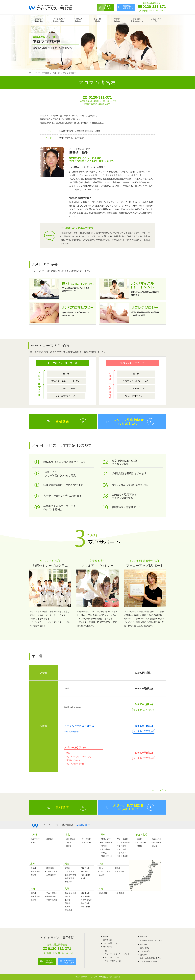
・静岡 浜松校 (50, 868)
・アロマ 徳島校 (51, 893)
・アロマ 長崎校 (85, 900)
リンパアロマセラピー (114, 961)
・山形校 (68, 843)
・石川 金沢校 (140, 843)
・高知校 (33, 900)
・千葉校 (103, 853)
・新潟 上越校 (156, 839)
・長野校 (138, 846)
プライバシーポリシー (149, 961)
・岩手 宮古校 (85, 839)
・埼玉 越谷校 (105, 849)
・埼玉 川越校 (121, 846)
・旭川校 (33, 843)
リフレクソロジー (112, 957)
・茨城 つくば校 (122, 839)
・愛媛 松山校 (50, 896)
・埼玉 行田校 (121, 849)
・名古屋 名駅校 (51, 871)
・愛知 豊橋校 (35, 871)
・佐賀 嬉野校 (84, 896)
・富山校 (154, 846)
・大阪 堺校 (83, 871)
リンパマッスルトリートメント (117, 954)
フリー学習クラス (58, 20)
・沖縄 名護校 (119, 893)
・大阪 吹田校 (69, 871)
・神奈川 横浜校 (122, 856)
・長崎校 (67, 900)
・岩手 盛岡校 (70, 839)
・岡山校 (101, 868)
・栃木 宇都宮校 (106, 843)
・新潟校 (138, 839)
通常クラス (39, 20)
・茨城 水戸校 (105, 839)
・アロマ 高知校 (51, 900)
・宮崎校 (67, 907)
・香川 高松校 (35, 896)
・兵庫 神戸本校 (70, 875)
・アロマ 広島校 (104, 871)
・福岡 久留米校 (70, 893)
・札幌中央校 (34, 839)
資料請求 (144, 955)
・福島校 (68, 846)
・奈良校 (82, 878)
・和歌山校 (68, 882)
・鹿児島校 (68, 910)
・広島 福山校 (119, 871)
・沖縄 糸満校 (103, 893)
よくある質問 (156, 20)
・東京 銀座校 (121, 853)
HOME (106, 936)
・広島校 (117, 868)
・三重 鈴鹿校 (50, 875)
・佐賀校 (67, 896)
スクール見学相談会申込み (150, 958)
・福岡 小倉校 (84, 893)
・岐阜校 (33, 875)
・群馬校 (103, 846)
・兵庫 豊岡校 (69, 878)
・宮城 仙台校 (85, 843)
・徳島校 (33, 893)
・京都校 (67, 868)
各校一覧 (97, 20)
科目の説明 (78, 20)
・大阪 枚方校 (84, 868)
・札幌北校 (49, 839)
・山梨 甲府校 (156, 843)
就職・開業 (144, 948)
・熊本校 (67, 903)
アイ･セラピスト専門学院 (39, 73)
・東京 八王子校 (106, 856)
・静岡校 (33, 868)
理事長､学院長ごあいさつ (152, 941)
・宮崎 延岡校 (84, 907)
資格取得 (117, 20)
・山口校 (101, 875)
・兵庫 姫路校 (84, 875)
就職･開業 (137, 20)
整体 (107, 951)
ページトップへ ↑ (159, 790)
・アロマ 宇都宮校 (122, 843)
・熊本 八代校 (84, 903)
